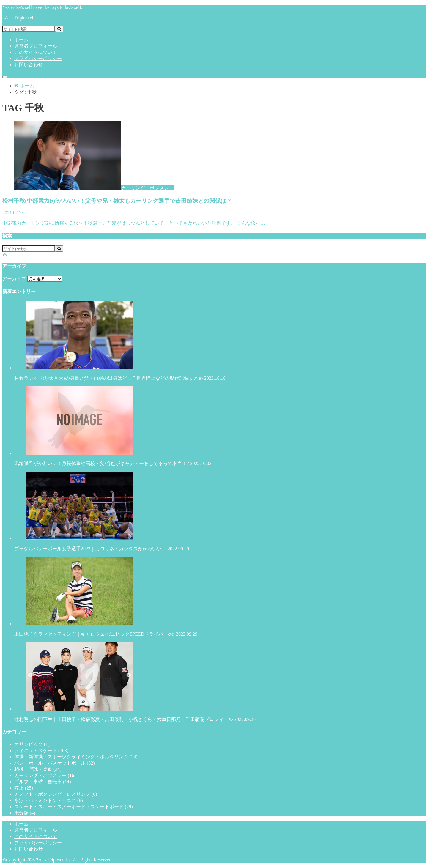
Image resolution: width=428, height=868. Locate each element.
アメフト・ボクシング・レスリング (56, 794)
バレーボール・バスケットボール (55, 763)
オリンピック (32, 744)
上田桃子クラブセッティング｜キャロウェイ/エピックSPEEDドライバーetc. (214, 597)
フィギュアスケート (41, 750)
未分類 (25, 813)
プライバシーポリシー (38, 58)
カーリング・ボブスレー (45, 775)
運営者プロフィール (36, 46)
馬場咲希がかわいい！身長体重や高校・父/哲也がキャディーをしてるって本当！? (214, 426)
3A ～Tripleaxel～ (20, 18)
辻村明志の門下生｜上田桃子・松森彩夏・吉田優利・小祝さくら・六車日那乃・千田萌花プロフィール (214, 682)
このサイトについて (36, 52)
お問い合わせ (29, 65)
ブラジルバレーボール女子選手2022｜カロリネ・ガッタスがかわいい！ (214, 511)
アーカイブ (14, 279)
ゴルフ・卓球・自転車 (43, 782)
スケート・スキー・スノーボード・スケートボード (74, 807)
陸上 (24, 788)
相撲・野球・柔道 (38, 769)
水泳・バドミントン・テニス (49, 800)
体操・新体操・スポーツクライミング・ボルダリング (76, 757)
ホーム (21, 40)
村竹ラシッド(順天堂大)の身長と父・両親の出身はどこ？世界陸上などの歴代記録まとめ (214, 341)
